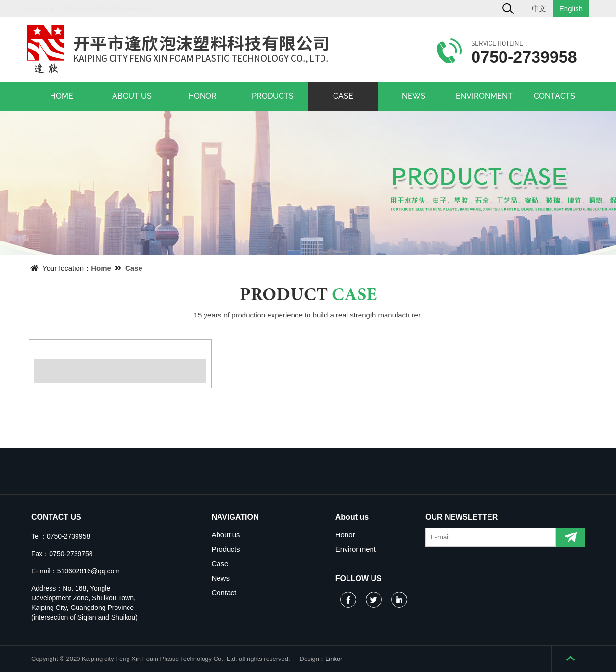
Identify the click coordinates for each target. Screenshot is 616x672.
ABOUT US (132, 96)
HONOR (202, 96)
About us (225, 535)
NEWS (414, 96)
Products (225, 549)
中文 (539, 8)
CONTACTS (554, 96)
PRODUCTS (273, 96)
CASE (343, 96)
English (571, 8)
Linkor (334, 659)
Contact (224, 592)
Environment (356, 549)
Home (101, 268)
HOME (62, 96)
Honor (345, 535)
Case (134, 268)
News (220, 578)
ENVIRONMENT (484, 96)
